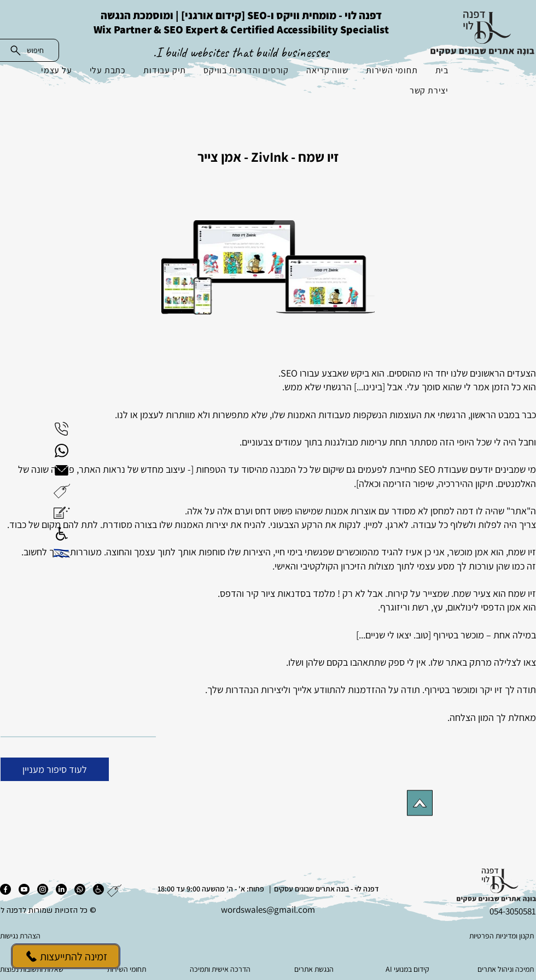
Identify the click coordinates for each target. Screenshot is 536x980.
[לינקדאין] (61, 889)
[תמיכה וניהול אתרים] (502, 969)
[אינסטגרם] (43, 889)
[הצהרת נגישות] (55, 936)
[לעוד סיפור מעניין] (55, 769)
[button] (62, 491)
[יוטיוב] (24, 889)
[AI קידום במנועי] (408, 969)
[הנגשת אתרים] (315, 969)
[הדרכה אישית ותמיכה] (221, 969)
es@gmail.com (287, 909)
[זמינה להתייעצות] (66, 956)
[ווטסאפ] (80, 889)
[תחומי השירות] (128, 969)
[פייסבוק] (5, 889)
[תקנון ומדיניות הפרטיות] (480, 936)
